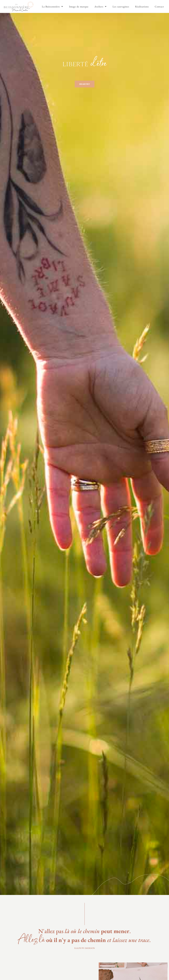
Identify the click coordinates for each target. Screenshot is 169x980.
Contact (159, 7)
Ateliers (101, 6)
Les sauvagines (121, 7)
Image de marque (79, 7)
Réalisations (142, 7)
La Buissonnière (52, 6)
